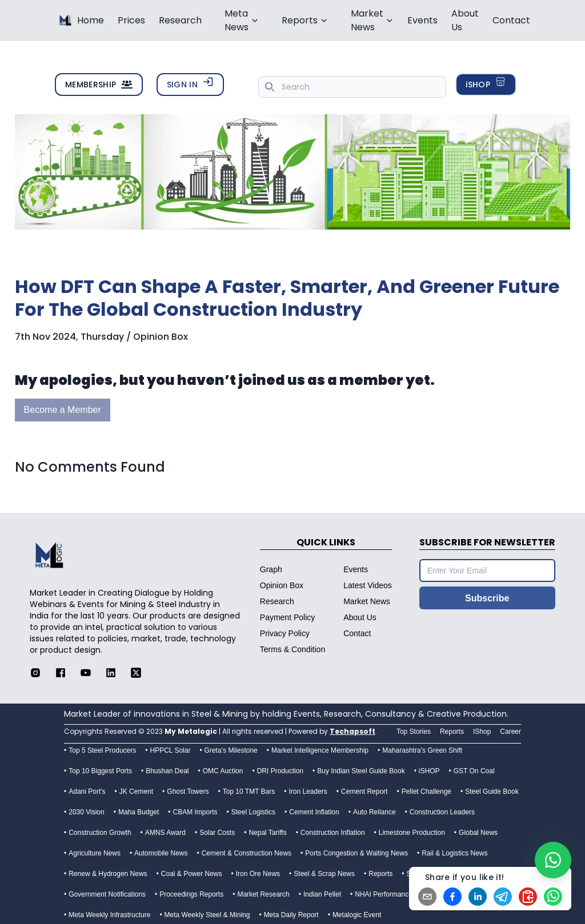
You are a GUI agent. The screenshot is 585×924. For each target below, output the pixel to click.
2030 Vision (87, 812)
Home (91, 20)
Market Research (263, 894)
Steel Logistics (253, 812)
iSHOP (486, 83)
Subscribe (487, 598)
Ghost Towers (188, 792)
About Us (465, 20)
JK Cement (136, 792)
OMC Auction (223, 771)
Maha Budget (139, 812)
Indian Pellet (322, 894)
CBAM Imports (195, 812)
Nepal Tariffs (267, 833)
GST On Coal (474, 771)
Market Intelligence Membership (320, 750)
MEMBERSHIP (99, 85)
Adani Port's (87, 792)
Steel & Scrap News (324, 874)
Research (180, 20)
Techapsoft (352, 731)
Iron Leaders (308, 792)
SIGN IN (190, 83)
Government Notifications (107, 894)
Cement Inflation (314, 812)
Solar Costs (217, 833)
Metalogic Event (357, 915)
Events (422, 20)
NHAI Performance (384, 894)
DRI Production (280, 771)
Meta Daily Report (291, 915)
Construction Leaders (442, 812)
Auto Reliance (374, 812)
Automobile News (161, 853)
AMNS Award (165, 833)
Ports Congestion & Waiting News (356, 853)
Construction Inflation (333, 833)
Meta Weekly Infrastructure (109, 915)
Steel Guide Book (492, 792)
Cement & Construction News (247, 853)
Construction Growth (100, 833)
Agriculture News (95, 853)
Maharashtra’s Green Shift (422, 750)
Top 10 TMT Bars (249, 792)
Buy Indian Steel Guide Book (361, 771)
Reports (380, 874)
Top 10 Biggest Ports (100, 771)
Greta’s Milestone (231, 750)
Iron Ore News (258, 874)
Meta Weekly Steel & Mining (207, 915)
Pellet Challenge (426, 792)
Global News (478, 833)
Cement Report (364, 792)
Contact (511, 20)
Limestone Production (412, 833)
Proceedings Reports (191, 894)
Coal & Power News (192, 874)
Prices (131, 20)
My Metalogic (191, 731)
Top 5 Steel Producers (102, 750)
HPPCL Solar (170, 750)
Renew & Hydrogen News (108, 874)
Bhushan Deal (167, 771)
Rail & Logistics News (454, 853)
